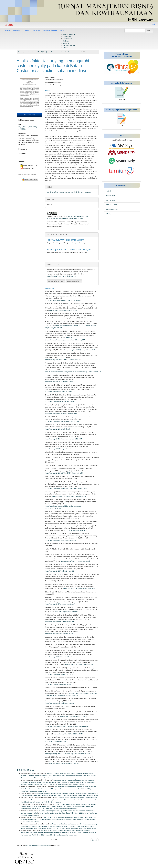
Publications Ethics (112, 209)
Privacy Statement (69, 45)
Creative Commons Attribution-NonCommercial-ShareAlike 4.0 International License (68, 217)
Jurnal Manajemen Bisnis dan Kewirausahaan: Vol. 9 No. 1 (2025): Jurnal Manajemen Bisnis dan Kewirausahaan (57, 807)
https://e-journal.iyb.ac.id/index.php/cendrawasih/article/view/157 (65, 339)
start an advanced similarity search (38, 845)
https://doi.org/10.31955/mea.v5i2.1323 (63, 310)
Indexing (66, 43)
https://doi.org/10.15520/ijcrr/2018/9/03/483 (61, 414)
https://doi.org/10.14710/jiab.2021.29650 (60, 571)
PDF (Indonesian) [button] (29, 115)
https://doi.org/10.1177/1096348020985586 (60, 540)
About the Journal (69, 34)
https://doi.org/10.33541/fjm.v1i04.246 (59, 449)
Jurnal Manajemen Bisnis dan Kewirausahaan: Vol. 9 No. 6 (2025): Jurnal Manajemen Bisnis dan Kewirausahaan (59, 834)
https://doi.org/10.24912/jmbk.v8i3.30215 (61, 276)
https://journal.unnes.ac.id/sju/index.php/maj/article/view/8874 (67, 726)
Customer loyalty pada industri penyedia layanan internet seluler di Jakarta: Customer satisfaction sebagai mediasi (59, 799)
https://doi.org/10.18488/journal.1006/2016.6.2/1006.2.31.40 (67, 488)
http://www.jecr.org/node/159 (56, 742)
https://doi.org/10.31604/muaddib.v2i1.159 (60, 684)
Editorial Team (68, 39)
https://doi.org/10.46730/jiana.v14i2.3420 (60, 703)
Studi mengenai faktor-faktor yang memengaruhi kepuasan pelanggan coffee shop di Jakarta (67, 793)
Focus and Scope (111, 205)
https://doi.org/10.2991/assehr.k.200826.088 (64, 764)
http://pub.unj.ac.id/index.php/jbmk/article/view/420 (64, 300)
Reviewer (66, 41)
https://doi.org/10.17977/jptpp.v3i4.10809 (60, 622)
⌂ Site (8, 30)
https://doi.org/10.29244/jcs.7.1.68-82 (74, 716)
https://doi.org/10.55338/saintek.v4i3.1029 (60, 634)
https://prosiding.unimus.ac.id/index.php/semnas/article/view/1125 (69, 754)
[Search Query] (135, 30)
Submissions (67, 37)
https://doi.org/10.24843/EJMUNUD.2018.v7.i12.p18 (63, 360)
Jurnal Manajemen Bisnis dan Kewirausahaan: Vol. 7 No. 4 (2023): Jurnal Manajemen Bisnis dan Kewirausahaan (59, 801)
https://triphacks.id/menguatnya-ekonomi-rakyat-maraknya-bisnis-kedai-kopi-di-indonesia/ (72, 694)
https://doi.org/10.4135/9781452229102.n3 (60, 392)
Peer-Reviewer (110, 200)
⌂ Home (16, 30)
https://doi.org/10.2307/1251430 (66, 612)
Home (20, 52)
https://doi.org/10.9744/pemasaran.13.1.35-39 (79, 589)
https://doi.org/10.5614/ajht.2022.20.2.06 (75, 561)
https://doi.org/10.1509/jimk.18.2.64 (58, 429)
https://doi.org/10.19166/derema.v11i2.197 (60, 604)
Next (95, 840)
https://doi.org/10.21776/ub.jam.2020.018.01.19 (62, 421)
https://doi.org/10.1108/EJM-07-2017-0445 (60, 401)
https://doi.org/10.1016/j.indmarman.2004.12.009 (69, 496)
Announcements (50, 30)
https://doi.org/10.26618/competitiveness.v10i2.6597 (64, 439)
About (63, 30)
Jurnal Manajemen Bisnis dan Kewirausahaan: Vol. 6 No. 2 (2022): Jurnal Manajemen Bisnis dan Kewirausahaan (58, 783)
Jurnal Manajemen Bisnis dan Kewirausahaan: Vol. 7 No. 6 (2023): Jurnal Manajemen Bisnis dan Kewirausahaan (60, 795)
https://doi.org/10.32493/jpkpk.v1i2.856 (59, 382)
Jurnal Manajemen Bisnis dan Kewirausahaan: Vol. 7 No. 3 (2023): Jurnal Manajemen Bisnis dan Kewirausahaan (59, 828)
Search (149, 30)
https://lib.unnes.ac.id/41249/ (76, 530)
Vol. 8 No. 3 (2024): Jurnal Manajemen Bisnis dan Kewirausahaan (56, 52)
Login (154, 24)
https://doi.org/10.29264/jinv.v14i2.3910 (59, 674)
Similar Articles (26, 770)
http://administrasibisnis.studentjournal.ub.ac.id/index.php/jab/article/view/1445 (73, 372)
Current (26, 30)
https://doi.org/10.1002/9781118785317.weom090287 (64, 473)
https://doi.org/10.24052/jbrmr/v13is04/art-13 (79, 350)
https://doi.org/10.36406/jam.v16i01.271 (80, 664)
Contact (66, 47)
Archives (36, 30)
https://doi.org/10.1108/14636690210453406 (69, 734)
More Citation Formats (56, 281)
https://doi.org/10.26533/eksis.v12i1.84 (59, 657)
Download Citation (74, 281)
